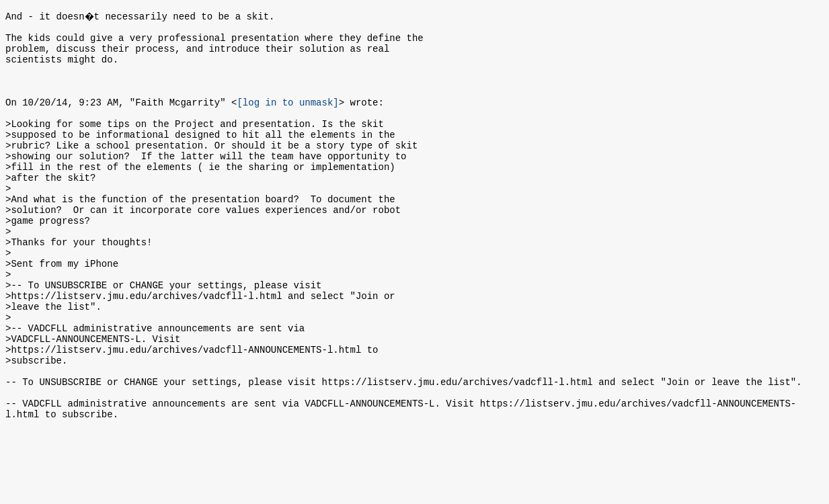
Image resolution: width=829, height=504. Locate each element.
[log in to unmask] (287, 118)
